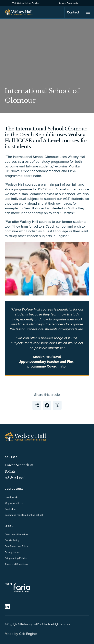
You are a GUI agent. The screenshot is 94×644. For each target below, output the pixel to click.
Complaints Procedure (17, 534)
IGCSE (10, 471)
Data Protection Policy (16, 546)
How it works (12, 497)
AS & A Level (15, 478)
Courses (11, 457)
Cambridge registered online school (24, 515)
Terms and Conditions (16, 564)
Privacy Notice (12, 552)
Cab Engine (28, 634)
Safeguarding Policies (16, 558)
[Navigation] (88, 12)
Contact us (10, 509)
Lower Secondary (19, 465)
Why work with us (14, 503)
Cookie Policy (12, 540)
